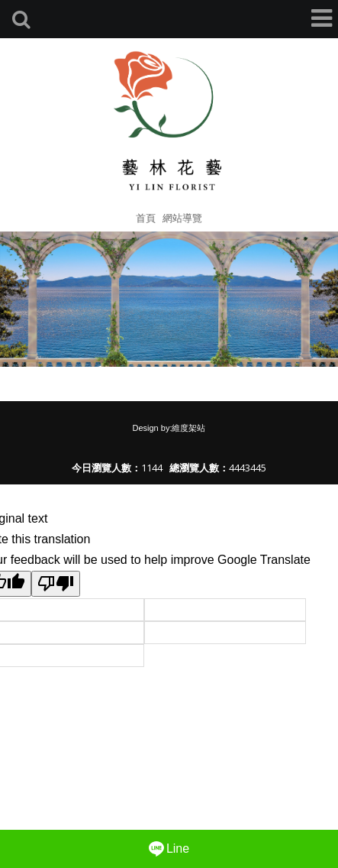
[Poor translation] (56, 584)
